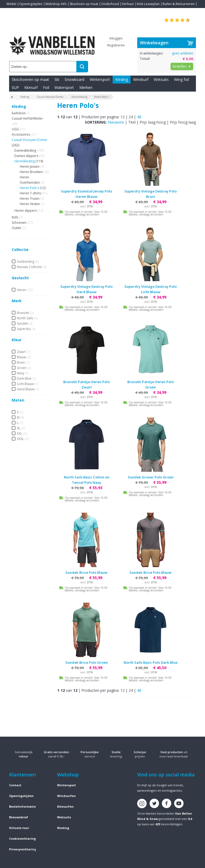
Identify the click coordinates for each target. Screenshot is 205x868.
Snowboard (74, 79)
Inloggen (116, 38)
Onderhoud (110, 4)
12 (123, 117)
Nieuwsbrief (19, 817)
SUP (15, 87)
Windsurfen (66, 796)
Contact (12, 12)
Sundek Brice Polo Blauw (86, 572)
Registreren (116, 45)
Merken (86, 87)
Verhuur (128, 4)
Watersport (64, 87)
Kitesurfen (65, 806)
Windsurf (141, 79)
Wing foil (182, 79)
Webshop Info (56, 4)
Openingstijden (31, 4)
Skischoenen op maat (30, 79)
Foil (46, 87)
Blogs (25, 12)
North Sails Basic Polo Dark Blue (151, 662)
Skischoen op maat (84, 4)
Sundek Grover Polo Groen (151, 477)
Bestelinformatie (22, 806)
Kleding (122, 79)
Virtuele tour (19, 828)
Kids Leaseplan (148, 4)
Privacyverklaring (23, 849)
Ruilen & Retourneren (179, 4)
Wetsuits (161, 79)
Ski (57, 79)
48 (139, 117)
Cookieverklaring (22, 838)
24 (131, 117)
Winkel (11, 4)
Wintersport (100, 79)
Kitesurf (31, 87)
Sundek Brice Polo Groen (87, 662)
